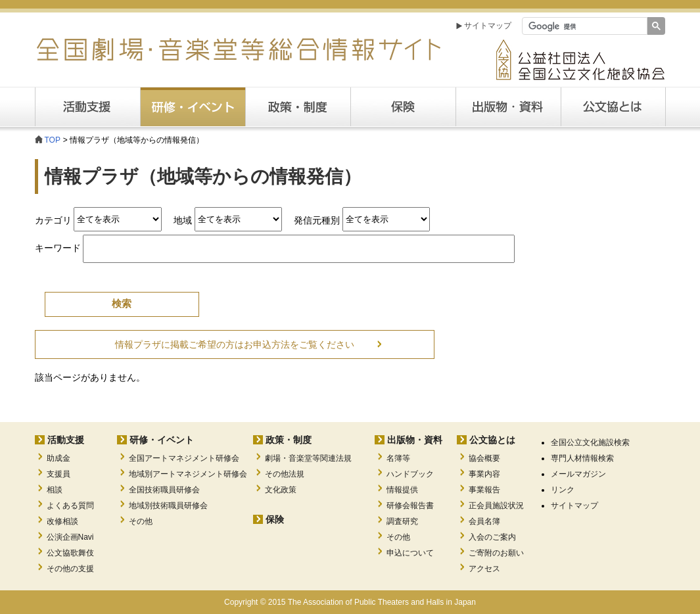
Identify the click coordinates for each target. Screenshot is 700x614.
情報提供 (402, 490)
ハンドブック (410, 474)
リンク (563, 490)
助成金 (58, 458)
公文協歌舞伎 (70, 553)
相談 (55, 490)
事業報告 (484, 490)
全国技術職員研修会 (164, 490)
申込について (410, 553)
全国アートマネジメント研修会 (184, 458)
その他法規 (285, 474)
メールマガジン (578, 474)
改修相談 (62, 521)
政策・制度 (298, 107)
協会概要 (484, 458)
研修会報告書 (410, 506)
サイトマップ (488, 26)
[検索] (583, 26)
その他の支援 (70, 569)
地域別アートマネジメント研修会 (188, 474)
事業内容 (484, 474)
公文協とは (665, 106)
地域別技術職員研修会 (168, 506)
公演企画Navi (70, 537)
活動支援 (87, 107)
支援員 (58, 474)
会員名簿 (484, 521)
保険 (403, 107)
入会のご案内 (492, 537)
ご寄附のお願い (496, 553)
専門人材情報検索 (582, 458)
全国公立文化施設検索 (590, 442)
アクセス (484, 569)
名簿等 (398, 458)
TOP (53, 140)
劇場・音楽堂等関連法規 (308, 458)
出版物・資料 (415, 440)
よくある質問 (70, 506)
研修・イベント (162, 440)
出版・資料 (508, 107)
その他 (141, 521)
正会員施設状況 (496, 506)
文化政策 (281, 490)
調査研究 (402, 521)
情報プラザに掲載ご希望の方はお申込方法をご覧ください (235, 344)
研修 (193, 107)
